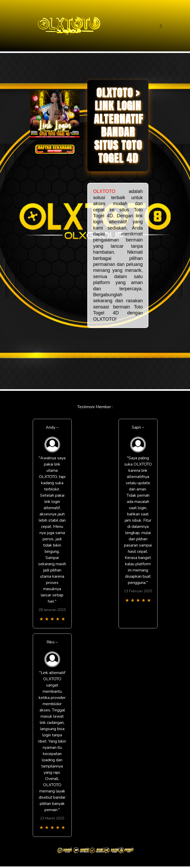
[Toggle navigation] (161, 26)
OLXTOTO (104, 191)
